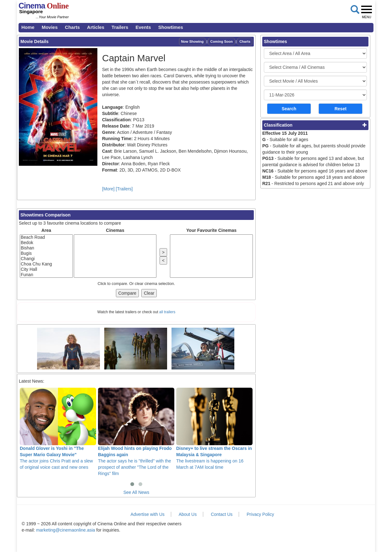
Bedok (46, 243)
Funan (46, 275)
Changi (46, 259)
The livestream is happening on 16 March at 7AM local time (214, 429)
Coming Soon (221, 41)
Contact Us (222, 514)
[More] (108, 189)
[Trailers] (124, 189)
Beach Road (46, 237)
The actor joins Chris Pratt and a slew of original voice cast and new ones (58, 429)
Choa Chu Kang (46, 264)
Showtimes (171, 27)
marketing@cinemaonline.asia (66, 530)
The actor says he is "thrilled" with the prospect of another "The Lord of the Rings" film (136, 432)
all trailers (167, 312)
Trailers (120, 27)
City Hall (46, 269)
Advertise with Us (148, 514)
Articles (96, 27)
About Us (188, 514)
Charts (73, 27)
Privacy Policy (260, 514)
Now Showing (192, 41)
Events (143, 27)
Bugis (46, 253)
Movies (50, 27)
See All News (136, 492)
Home (28, 27)
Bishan (46, 248)
